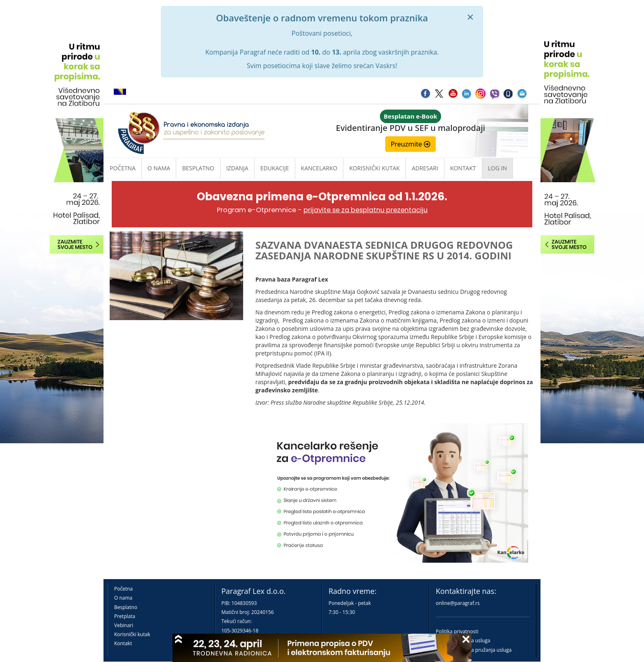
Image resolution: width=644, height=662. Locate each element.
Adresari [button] (425, 168)
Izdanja (237, 168)
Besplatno (198, 168)
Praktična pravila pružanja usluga (474, 650)
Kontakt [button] (463, 168)
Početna (123, 168)
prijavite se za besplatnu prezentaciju (366, 210)
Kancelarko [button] (319, 168)
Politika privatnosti (457, 631)
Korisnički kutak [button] (374, 168)
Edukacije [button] (275, 168)
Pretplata (125, 616)
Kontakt (123, 643)
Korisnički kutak (132, 634)
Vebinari (124, 625)
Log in (497, 168)
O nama (159, 168)
